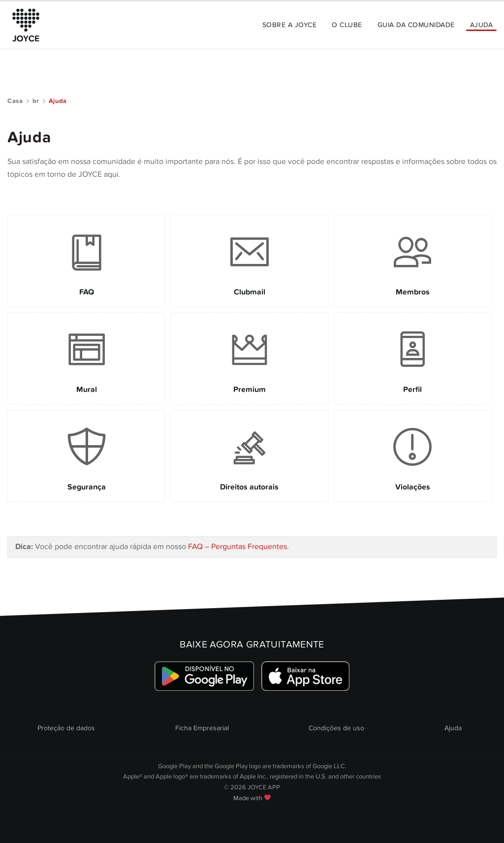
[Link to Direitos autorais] (249, 456)
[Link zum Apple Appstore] (305, 676)
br (36, 101)
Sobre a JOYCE (289, 25)
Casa (15, 101)
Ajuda (481, 25)
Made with (252, 798)
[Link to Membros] (413, 261)
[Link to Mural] (86, 358)
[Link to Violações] (413, 456)
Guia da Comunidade (416, 25)
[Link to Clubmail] (249, 261)
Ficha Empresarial (202, 728)
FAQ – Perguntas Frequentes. (238, 547)
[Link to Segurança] (86, 456)
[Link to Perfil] (413, 358)
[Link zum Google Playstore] (205, 676)
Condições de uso (336, 728)
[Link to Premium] (249, 358)
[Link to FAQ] (86, 261)
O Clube (347, 25)
